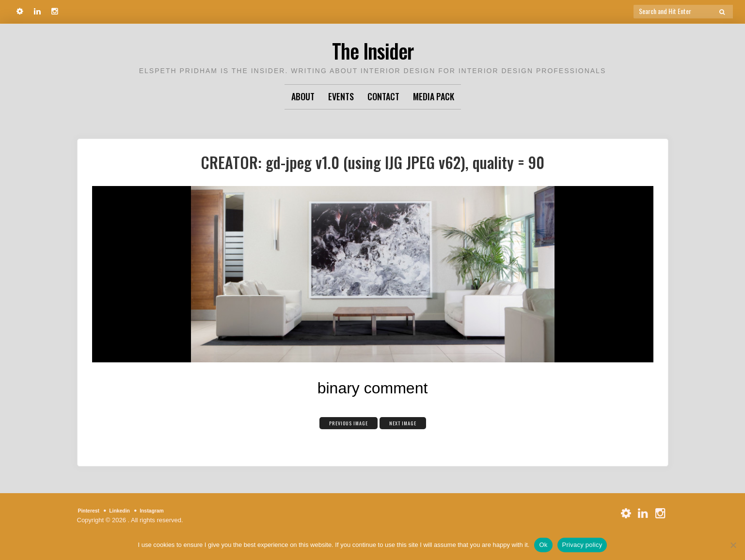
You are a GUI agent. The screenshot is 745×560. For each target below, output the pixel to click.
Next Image (412, 422)
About (303, 96)
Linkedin (127, 510)
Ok (543, 545)
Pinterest (92, 510)
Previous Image (342, 422)
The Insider (373, 48)
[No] (733, 545)
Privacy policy (582, 545)
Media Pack (434, 96)
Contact (383, 96)
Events (341, 96)
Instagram (165, 510)
